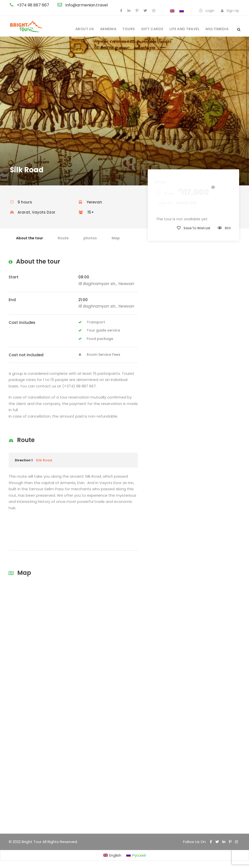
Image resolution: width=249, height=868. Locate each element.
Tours (129, 29)
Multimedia (217, 29)
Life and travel (185, 29)
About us (85, 29)
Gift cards (152, 29)
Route (63, 238)
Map (116, 238)
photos (90, 238)
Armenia (108, 29)
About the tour (30, 238)
